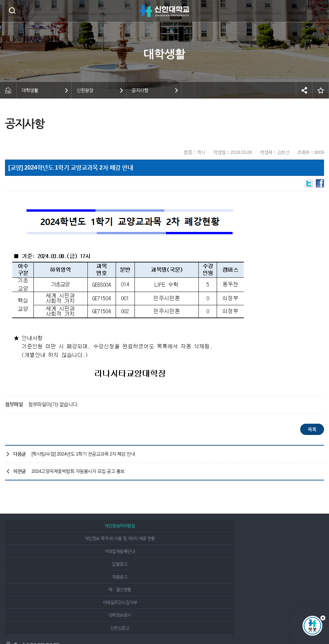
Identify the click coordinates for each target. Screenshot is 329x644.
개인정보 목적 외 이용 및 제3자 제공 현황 (161, 526)
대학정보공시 (161, 551)
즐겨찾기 (321, 90)
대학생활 (30, 90)
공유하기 (304, 90)
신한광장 (85, 90)
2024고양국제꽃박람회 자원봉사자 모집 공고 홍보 (78, 471)
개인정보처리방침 (57, 526)
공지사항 (140, 90)
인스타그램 (298, 618)
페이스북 (283, 618)
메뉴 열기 (319, 11)
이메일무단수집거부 (57, 551)
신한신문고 (264, 551)
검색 (12, 10)
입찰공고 (57, 538)
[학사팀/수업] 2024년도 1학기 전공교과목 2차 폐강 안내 (83, 454)
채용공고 (161, 538)
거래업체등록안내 (264, 526)
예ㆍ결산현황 (264, 538)
